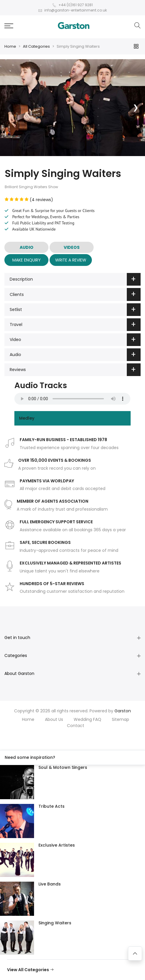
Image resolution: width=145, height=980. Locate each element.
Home (10, 46)
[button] (9, 26)
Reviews (75, 370)
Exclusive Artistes (57, 845)
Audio (75, 355)
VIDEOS (72, 247)
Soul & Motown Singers (63, 767)
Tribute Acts (52, 806)
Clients (75, 294)
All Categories (36, 46)
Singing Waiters (55, 923)
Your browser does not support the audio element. (72, 399)
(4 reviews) (29, 200)
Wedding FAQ (87, 719)
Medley (27, 418)
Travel (75, 325)
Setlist (75, 310)
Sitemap (120, 719)
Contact (76, 726)
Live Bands (50, 884)
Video (75, 340)
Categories (16, 655)
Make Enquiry (27, 260)
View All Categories (31, 970)
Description (75, 279)
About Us (54, 719)
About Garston (19, 673)
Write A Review (71, 260)
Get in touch (17, 638)
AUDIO (27, 247)
